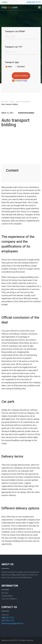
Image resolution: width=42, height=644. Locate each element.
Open (10, 67)
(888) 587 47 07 (34, 2)
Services (5, 593)
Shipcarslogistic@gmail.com (12, 623)
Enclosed (21, 67)
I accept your (21, 81)
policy (25, 81)
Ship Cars (5, 102)
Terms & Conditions (9, 599)
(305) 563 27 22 (8, 621)
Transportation (7, 596)
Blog (12, 102)
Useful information (23, 102)
